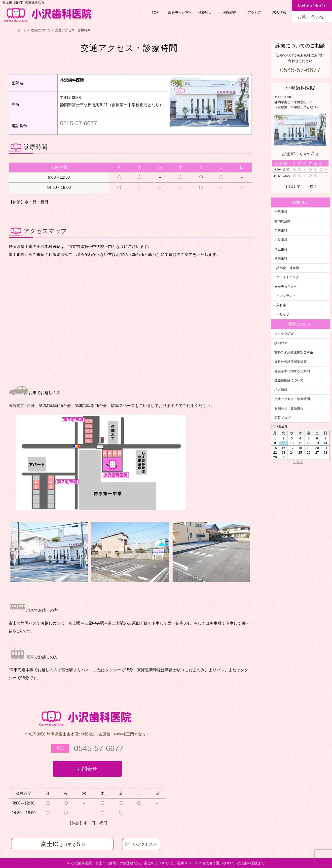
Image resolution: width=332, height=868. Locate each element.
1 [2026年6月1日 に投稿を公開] (275, 438)
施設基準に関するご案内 (292, 371)
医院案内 (230, 12)
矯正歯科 (281, 249)
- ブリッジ (282, 315)
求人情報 (279, 12)
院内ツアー (282, 343)
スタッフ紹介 (284, 334)
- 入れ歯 (280, 305)
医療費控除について (289, 380)
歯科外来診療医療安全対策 (294, 352)
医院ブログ (282, 418)
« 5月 (298, 462)
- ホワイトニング (287, 277)
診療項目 (205, 12)
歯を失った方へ (180, 12)
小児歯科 (281, 240)
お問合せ (87, 769)
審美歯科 (281, 259)
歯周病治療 (282, 221)
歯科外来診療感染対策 (291, 362)
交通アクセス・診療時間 (292, 399)
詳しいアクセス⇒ (141, 844)
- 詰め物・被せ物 (287, 268)
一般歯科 (281, 212)
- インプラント (285, 296)
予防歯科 (281, 231)
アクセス (255, 12)
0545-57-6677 (79, 123)
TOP (155, 12)
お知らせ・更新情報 (289, 408)
